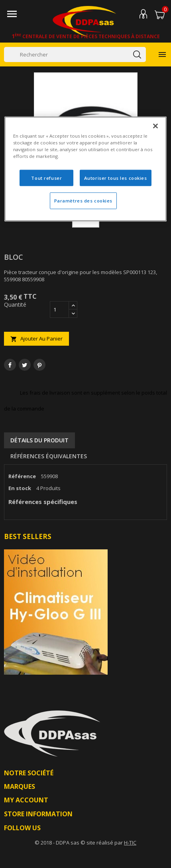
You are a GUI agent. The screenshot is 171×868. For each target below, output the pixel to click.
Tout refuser (46, 178)
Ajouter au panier (36, 339)
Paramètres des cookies (84, 201)
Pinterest (39, 365)
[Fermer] (155, 126)
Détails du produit (39, 440)
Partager (10, 365)
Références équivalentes (49, 456)
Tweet (25, 365)
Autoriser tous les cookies (116, 178)
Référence (22, 476)
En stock (20, 488)
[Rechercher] (75, 54)
